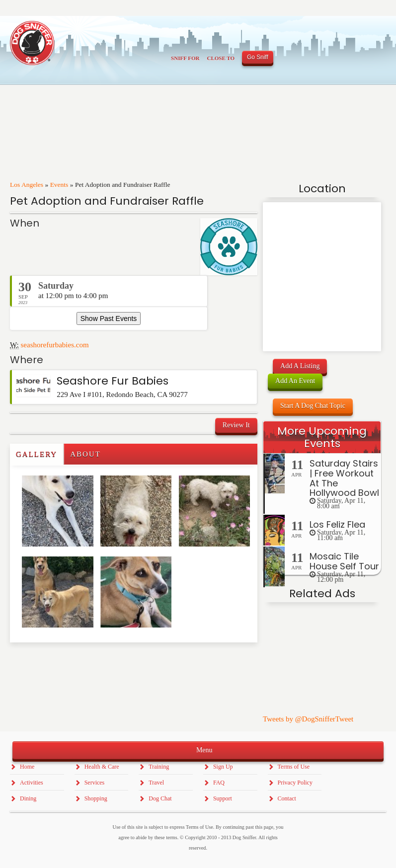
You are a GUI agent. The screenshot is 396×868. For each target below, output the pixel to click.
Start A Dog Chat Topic (313, 406)
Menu (198, 750)
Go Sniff (258, 57)
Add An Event (295, 381)
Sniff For (185, 58)
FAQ (219, 783)
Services (95, 783)
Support (223, 798)
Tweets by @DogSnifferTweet (308, 719)
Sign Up (223, 767)
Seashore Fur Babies (113, 381)
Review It (236, 425)
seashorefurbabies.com (55, 345)
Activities (32, 783)
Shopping (96, 798)
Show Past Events (109, 318)
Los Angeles (27, 185)
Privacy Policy (295, 783)
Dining (28, 798)
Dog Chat (160, 798)
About (85, 454)
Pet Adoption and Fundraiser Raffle (107, 201)
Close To (221, 58)
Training (159, 767)
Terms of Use (294, 767)
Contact (287, 798)
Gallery (37, 454)
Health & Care (102, 767)
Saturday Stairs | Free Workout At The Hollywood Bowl (344, 478)
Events (59, 185)
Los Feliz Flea (337, 524)
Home (27, 767)
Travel (156, 783)
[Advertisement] (68, 662)
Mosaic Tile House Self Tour (344, 561)
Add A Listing (300, 366)
